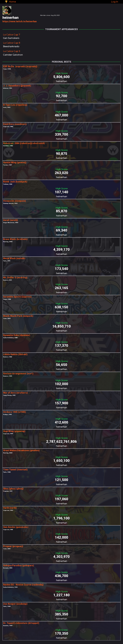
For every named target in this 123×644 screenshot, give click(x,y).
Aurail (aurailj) (10, 220)
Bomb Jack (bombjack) (15, 182)
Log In (115, 2)
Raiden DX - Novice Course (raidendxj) (23, 585)
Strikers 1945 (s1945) (14, 412)
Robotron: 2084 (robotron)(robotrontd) (24, 143)
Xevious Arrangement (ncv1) (18, 374)
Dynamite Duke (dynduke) (17, 335)
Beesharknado (11, 46)
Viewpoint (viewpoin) (14, 201)
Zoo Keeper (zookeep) (15, 604)
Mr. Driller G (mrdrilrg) (15, 278)
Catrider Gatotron (13, 55)
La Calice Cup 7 (12, 35)
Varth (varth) (10, 508)
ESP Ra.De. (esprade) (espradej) (20, 66)
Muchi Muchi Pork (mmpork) (18, 316)
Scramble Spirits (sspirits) (17, 297)
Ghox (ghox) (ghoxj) (13, 489)
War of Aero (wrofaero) (15, 393)
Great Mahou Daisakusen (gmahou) (21, 450)
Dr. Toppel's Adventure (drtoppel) (21, 623)
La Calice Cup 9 (12, 51)
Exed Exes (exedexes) (15, 124)
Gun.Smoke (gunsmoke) (16, 527)
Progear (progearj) (13, 546)
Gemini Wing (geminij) (15, 162)
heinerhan (62, 81)
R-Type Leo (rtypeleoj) (15, 105)
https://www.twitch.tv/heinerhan (20, 21)
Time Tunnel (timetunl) (15, 470)
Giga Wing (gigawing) (14, 431)
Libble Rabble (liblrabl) (15, 354)
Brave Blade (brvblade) (15, 239)
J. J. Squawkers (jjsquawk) (17, 86)
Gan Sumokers (11, 38)
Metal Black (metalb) (14, 258)
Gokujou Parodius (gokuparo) (19, 565)
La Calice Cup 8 (12, 43)
